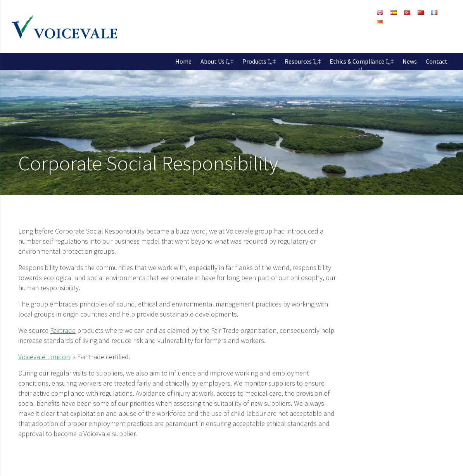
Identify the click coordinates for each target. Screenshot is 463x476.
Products (254, 61)
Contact (437, 61)
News (410, 61)
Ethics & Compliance (357, 61)
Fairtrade (63, 330)
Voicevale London (44, 357)
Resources (298, 61)
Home (183, 61)
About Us (212, 61)
